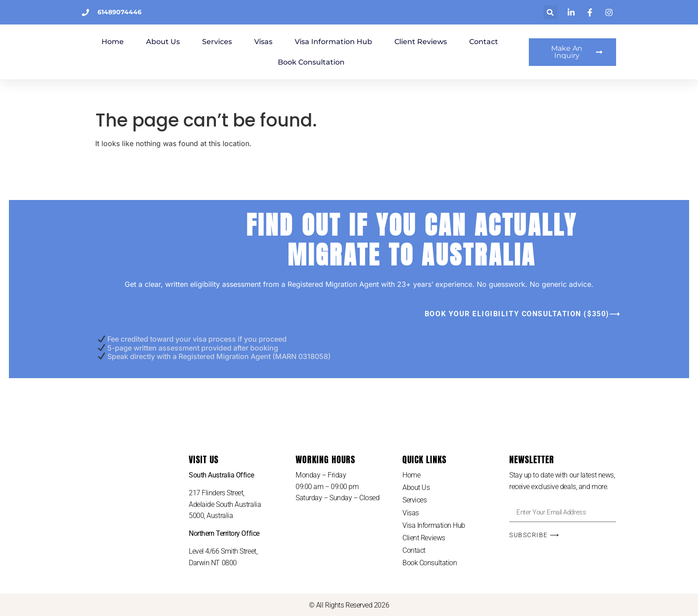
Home (164, 42)
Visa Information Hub (385, 42)
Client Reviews (472, 42)
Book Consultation (363, 62)
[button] (550, 12)
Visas (315, 42)
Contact (293, 62)
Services (269, 42)
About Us (215, 42)
